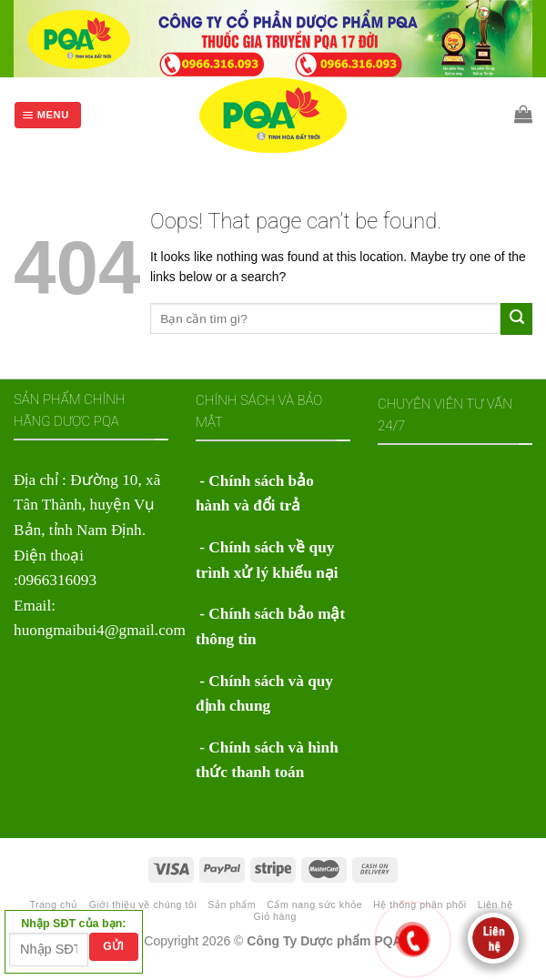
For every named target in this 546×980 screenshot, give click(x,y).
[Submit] (516, 318)
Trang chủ (53, 904)
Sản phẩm (232, 904)
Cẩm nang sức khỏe (314, 904)
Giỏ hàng (274, 916)
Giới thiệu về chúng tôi (143, 904)
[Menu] (48, 115)
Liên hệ (495, 904)
